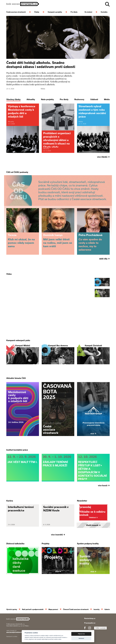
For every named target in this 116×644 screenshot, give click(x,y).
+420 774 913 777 (11, 630)
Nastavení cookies (12, 637)
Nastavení (81, 638)
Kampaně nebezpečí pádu (18, 350)
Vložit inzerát (93, 544)
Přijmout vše (81, 634)
